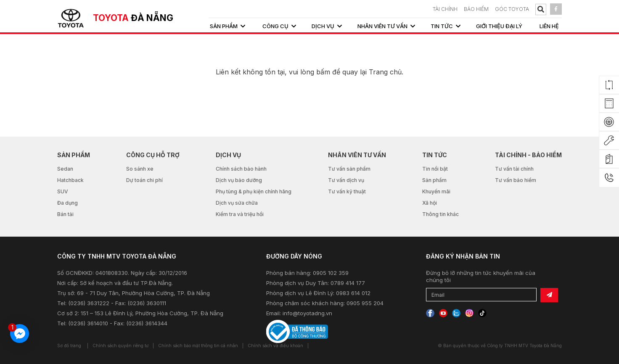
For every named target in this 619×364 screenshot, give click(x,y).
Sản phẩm (434, 180)
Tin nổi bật (435, 169)
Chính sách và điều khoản (275, 346)
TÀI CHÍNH (445, 9)
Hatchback (70, 180)
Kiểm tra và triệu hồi (240, 214)
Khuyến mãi (436, 191)
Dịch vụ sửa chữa (237, 203)
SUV (63, 191)
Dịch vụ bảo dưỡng (239, 180)
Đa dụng (67, 203)
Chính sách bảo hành (241, 169)
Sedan (65, 169)
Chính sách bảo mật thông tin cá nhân (198, 346)
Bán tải (65, 214)
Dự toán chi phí (144, 180)
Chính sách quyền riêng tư (120, 346)
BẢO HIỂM (476, 9)
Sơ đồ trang (69, 346)
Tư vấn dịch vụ (346, 180)
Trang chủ (385, 72)
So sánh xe (140, 169)
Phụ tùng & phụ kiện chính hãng (254, 191)
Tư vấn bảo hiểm (516, 180)
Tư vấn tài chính (514, 169)
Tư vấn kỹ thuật (347, 191)
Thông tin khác (440, 214)
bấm (323, 72)
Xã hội (430, 203)
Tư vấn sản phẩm (349, 169)
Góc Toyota (512, 9)
